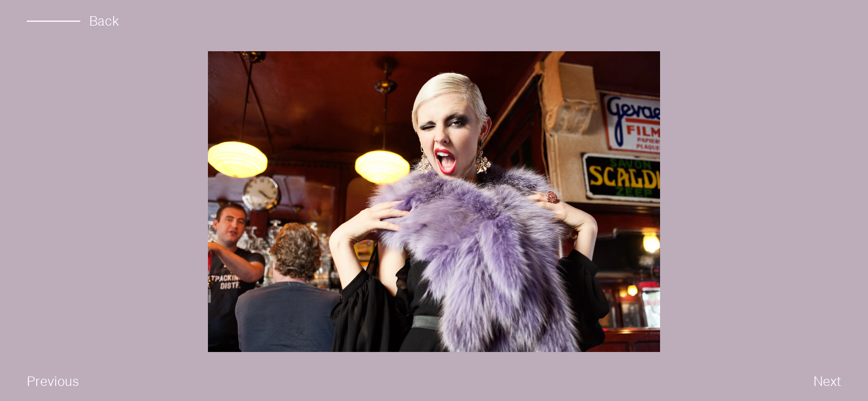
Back (73, 21)
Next (827, 381)
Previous (53, 381)
